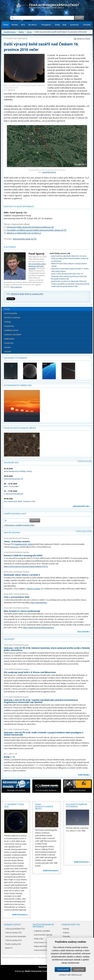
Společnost (74, 25)
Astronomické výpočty (43, 935)
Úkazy (29, 32)
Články (6, 25)
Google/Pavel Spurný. (49, 172)
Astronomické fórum (43, 950)
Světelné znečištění (13, 335)
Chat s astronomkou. (39, 602)
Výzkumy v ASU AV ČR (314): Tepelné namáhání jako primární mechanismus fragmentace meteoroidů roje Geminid (41, 701)
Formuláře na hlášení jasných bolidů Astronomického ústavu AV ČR (37, 230)
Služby (57, 25)
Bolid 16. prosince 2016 (34, 294)
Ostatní (7, 347)
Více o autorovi (16, 287)
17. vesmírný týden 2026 (14, 805)
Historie (8, 352)
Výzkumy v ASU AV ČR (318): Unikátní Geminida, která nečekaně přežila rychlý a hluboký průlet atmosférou (47, 649)
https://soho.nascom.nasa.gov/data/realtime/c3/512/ (26, 566)
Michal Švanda (23, 645)
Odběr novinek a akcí (15, 514)
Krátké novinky (12, 533)
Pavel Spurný (22, 38)
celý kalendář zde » (81, 506)
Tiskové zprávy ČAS (13, 933)
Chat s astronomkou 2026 (16, 597)
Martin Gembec (23, 552)
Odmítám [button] (79, 970)
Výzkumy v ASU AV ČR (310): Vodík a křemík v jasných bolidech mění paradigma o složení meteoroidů (44, 734)
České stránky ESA (13, 944)
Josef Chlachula (23, 538)
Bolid (22, 294)
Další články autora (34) (60, 253)
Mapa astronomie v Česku (45, 946)
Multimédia (9, 339)
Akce (23, 25)
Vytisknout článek (84, 39)
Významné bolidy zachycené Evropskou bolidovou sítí (30, 227)
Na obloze (33, 25)
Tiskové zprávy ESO (14, 940)
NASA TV (9, 948)
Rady (64, 25)
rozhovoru (14, 547)
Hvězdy (7, 322)
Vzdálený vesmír (11, 330)
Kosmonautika (11, 313)
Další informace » (20, 915)
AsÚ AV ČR (12, 90)
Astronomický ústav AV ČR (25, 239)
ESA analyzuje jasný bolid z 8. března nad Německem (30, 672)
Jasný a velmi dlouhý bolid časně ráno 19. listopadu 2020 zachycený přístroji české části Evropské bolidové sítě (69, 276)
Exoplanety (9, 326)
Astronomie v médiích (43, 942)
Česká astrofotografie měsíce (20, 428)
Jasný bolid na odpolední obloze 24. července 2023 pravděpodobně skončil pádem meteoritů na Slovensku (70, 259)
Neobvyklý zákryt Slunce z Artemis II (22, 575)
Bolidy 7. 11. (10, 757)
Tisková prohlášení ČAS (15, 929)
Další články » (84, 775)
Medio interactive (33, 971)
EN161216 (15, 294)
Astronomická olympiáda (16, 936)
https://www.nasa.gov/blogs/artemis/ (39, 627)
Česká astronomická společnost (22, 957)
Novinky (15, 25)
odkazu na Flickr (33, 589)
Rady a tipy (39, 939)
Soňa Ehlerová (23, 594)
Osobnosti (9, 343)
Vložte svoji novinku (84, 531)
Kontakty (87, 25)
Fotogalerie (46, 25)
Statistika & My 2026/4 (24, 544)
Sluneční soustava (12, 317)
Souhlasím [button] (63, 970)
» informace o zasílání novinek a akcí (19, 525)
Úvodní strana (10, 32)
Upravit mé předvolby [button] (70, 975)
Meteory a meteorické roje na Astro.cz (24, 233)
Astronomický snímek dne (18, 385)
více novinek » (84, 632)
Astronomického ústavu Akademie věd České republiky (37, 266)
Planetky (67, 936)
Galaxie (66, 933)
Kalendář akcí (11, 463)
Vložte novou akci (85, 461)
